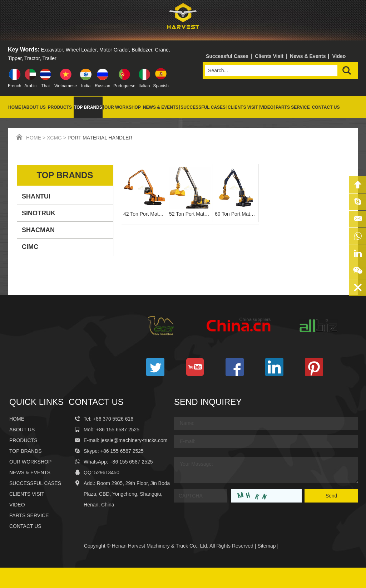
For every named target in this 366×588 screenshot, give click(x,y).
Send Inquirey (208, 402)
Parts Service (293, 107)
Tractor (32, 58)
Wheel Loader (81, 50)
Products (60, 107)
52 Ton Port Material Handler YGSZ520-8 (190, 214)
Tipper (15, 58)
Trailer (50, 58)
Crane (162, 50)
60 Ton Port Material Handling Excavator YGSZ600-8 (236, 214)
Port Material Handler (100, 138)
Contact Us (326, 107)
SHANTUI (36, 196)
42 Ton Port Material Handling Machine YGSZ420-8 (144, 214)
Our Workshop (123, 107)
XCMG (54, 138)
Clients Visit (269, 56)
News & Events (308, 56)
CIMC (30, 247)
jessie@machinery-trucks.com (134, 440)
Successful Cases (227, 56)
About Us (34, 107)
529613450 (107, 472)
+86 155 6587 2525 (122, 451)
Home (15, 107)
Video (339, 56)
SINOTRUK (39, 213)
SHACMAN (38, 230)
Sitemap (266, 546)
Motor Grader (114, 50)
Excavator (52, 50)
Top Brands (88, 107)
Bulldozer (142, 50)
